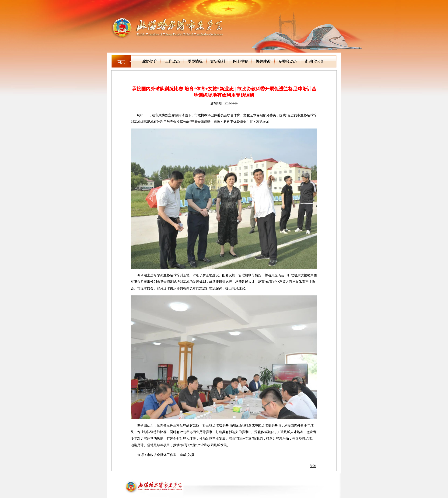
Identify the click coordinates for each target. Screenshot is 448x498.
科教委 (131, 77)
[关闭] (313, 466)
